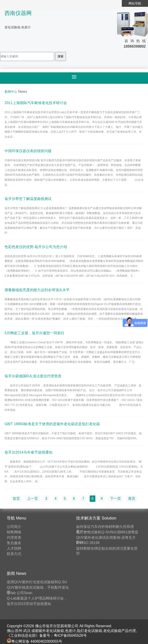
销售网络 (14, 532)
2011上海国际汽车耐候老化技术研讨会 (36, 103)
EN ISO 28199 (88, 543)
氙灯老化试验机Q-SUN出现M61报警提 (107, 532)
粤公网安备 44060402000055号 (34, 641)
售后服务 (14, 543)
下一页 (115, 499)
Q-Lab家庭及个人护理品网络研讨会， (37, 598)
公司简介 (14, 527)
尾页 (132, 499)
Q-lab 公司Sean (20, 593)
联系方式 (14, 554)
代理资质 (14, 538)
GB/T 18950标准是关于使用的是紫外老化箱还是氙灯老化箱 (52, 424)
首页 (16, 499)
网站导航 (135, 3)
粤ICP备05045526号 (70, 635)
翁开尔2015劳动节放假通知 (29, 604)
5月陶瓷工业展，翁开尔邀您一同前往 (34, 333)
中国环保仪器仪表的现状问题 (28, 151)
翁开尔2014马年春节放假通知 (28, 452)
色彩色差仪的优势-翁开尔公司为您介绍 (36, 247)
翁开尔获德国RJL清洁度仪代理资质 (33, 376)
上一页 (33, 499)
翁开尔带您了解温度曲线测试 (28, 199)
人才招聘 (14, 548)
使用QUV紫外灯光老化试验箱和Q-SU (37, 582)
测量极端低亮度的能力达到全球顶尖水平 (37, 290)
